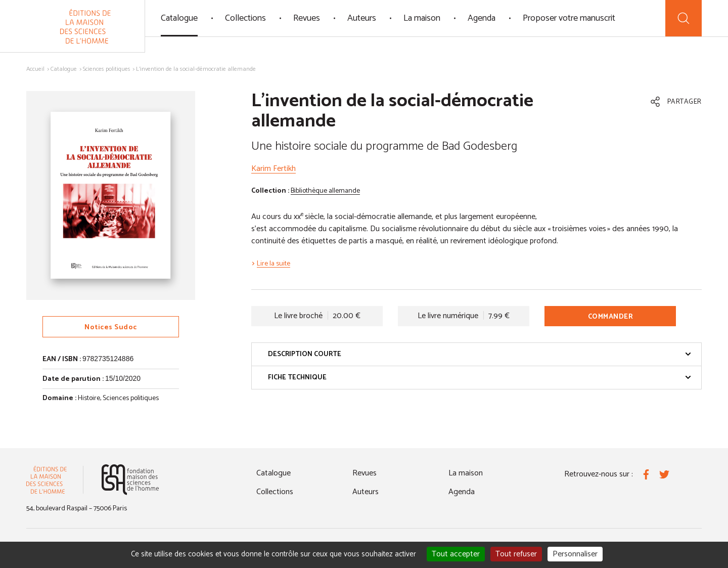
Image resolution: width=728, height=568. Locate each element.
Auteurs (362, 18)
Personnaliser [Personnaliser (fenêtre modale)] (575, 554)
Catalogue (179, 18)
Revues (307, 18)
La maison (422, 18)
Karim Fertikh (274, 169)
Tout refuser (516, 554)
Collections (245, 18)
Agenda (482, 18)
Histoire (89, 398)
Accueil (35, 69)
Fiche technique (480, 378)
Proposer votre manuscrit (569, 18)
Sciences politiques (107, 69)
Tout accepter (456, 554)
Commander (611, 317)
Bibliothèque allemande (325, 191)
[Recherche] (684, 18)
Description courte (480, 354)
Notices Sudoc (111, 327)
